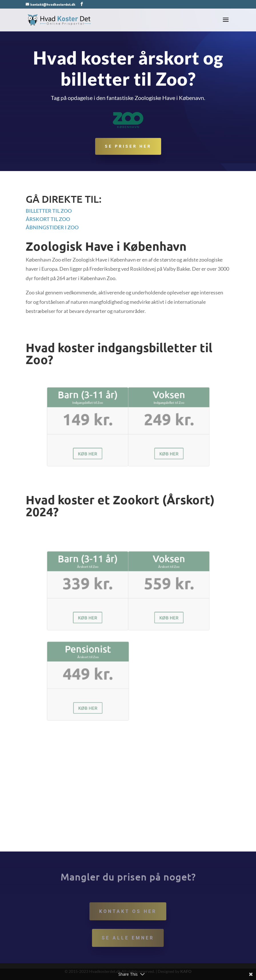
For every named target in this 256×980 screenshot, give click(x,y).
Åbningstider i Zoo (52, 227)
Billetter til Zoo (49, 211)
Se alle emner (128, 938)
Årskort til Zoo (48, 219)
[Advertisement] (128, 809)
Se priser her (128, 147)
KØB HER (100, 445)
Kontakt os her (128, 911)
